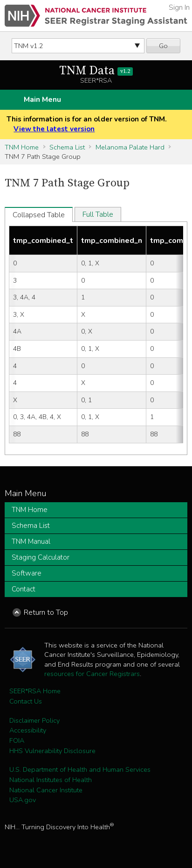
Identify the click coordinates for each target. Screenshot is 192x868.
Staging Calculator (41, 557)
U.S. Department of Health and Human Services (80, 769)
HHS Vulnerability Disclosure (52, 751)
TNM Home (22, 147)
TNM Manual (31, 541)
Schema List (67, 147)
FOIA (17, 740)
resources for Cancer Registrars (92, 674)
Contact (24, 589)
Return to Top (46, 612)
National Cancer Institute (46, 790)
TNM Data (96, 71)
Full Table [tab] (98, 214)
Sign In (179, 7)
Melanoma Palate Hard (130, 147)
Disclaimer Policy (34, 720)
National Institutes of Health (51, 780)
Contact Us (26, 701)
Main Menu (42, 100)
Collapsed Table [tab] (39, 215)
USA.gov (23, 800)
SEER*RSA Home (35, 691)
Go (163, 46)
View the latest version (54, 129)
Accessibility (28, 730)
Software (27, 573)
